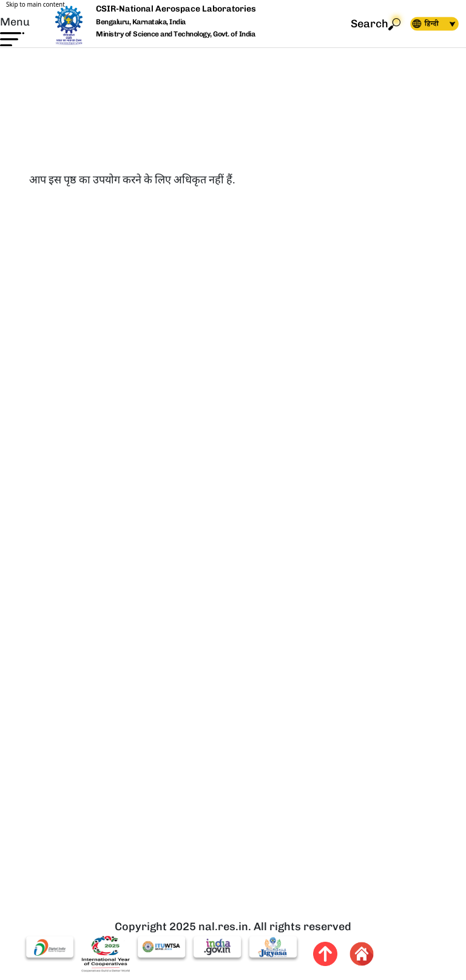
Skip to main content (35, 4)
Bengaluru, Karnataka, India (141, 22)
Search (376, 24)
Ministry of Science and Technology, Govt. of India (175, 34)
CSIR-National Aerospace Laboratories (176, 9)
